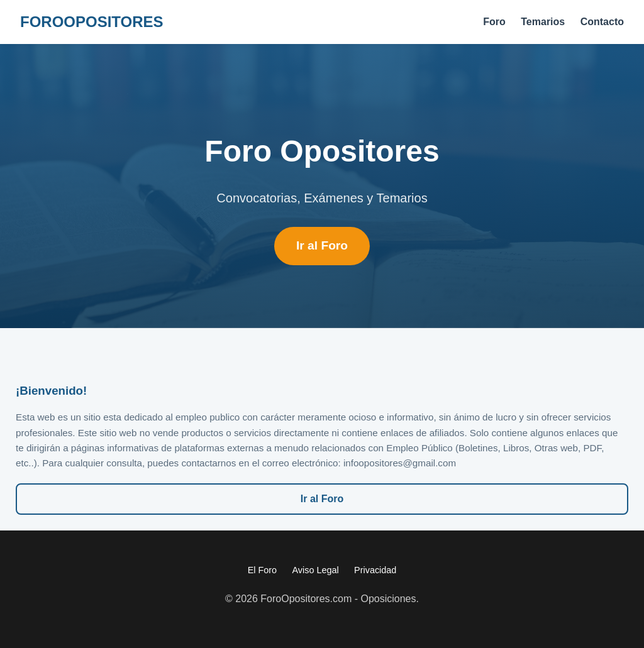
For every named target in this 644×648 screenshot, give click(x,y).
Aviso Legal (316, 570)
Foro (494, 22)
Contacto (602, 22)
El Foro (262, 570)
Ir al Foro (322, 245)
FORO (92, 22)
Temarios (543, 22)
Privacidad (375, 570)
